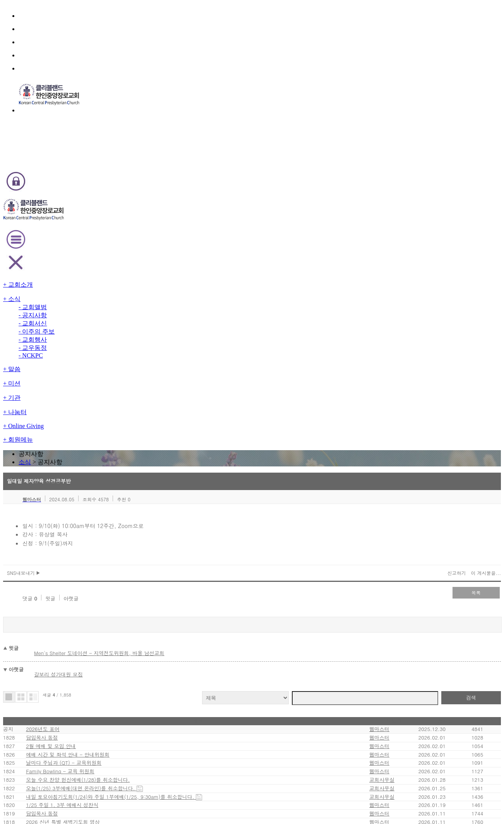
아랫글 (108, 250)
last (310, 633)
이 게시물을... (432, 230)
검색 (422, 332)
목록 (426, 249)
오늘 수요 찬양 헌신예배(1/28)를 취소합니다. (126, 468)
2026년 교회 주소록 (99, 565)
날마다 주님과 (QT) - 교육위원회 (113, 435)
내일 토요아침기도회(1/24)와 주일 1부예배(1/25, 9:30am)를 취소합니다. (158, 500)
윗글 (89, 250)
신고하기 (405, 230)
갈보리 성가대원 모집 (111, 314)
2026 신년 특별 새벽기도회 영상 (112, 549)
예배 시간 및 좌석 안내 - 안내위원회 (115, 419)
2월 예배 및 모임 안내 (100, 403)
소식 (241, 94)
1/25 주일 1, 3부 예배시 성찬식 (111, 517)
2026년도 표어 (95, 370)
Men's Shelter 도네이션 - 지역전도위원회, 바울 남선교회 (150, 297)
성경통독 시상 (92, 614)
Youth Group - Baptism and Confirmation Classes (134, 582)
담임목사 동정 (92, 386)
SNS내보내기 (78, 230)
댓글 (69, 250)
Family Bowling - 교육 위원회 (110, 452)
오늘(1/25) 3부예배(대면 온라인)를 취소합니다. (130, 484)
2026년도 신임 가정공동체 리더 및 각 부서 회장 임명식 (135, 598)
